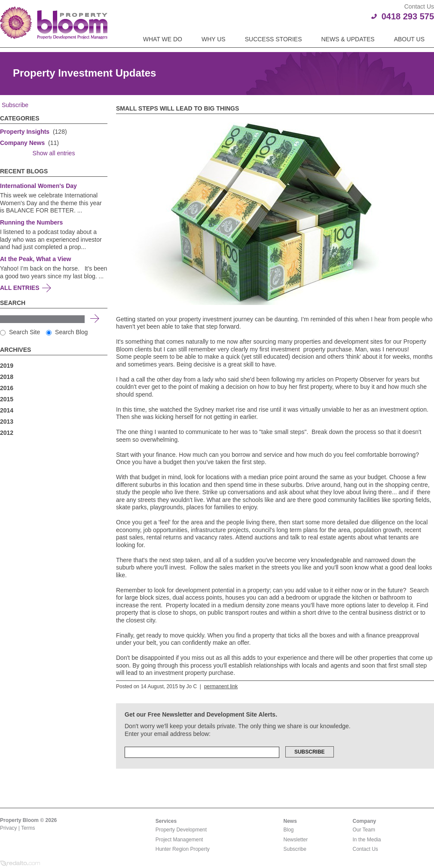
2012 (7, 433)
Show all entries (54, 153)
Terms (28, 828)
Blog (289, 830)
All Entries (20, 288)
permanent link (221, 686)
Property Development (181, 830)
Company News (22, 143)
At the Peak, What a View (35, 259)
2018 (7, 377)
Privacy (8, 828)
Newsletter (296, 840)
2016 (7, 388)
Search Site (20, 332)
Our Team (364, 830)
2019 (7, 366)
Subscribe (14, 105)
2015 (7, 399)
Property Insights (25, 132)
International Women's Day (38, 186)
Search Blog (67, 332)
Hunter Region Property (183, 849)
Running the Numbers (31, 222)
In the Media (367, 840)
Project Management (179, 840)
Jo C (191, 686)
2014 (7, 410)
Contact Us (365, 849)
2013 (7, 422)
